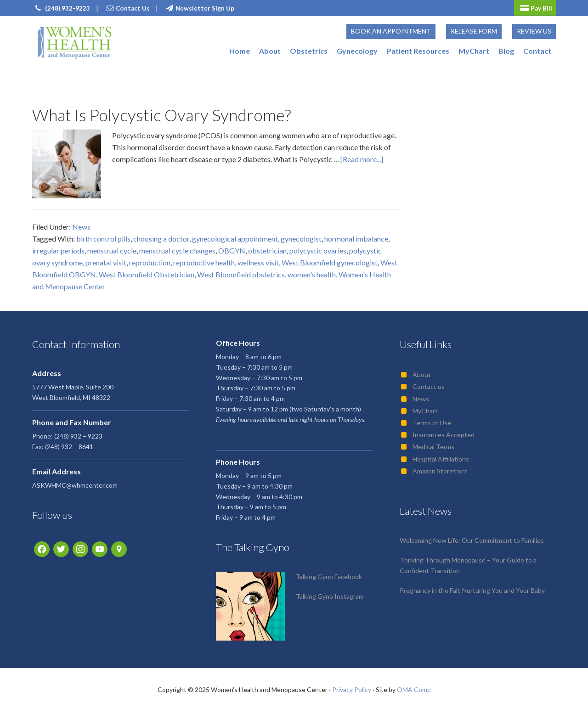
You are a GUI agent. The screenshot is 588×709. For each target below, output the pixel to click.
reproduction (150, 260)
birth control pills (103, 236)
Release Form (474, 30)
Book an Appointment (391, 30)
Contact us (429, 384)
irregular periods (58, 248)
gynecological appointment (235, 236)
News (81, 224)
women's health (312, 272)
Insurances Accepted (444, 432)
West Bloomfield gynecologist (330, 260)
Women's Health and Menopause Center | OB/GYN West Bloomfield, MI (74, 42)
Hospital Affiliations (441, 456)
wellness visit (258, 260)
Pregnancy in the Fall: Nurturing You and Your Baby (472, 588)
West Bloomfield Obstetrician (147, 272)
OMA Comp (414, 687)
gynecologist (301, 236)
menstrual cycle (112, 248)
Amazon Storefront (440, 468)
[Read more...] (362, 156)
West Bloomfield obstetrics (241, 272)
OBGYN (232, 248)
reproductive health (204, 260)
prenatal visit (106, 260)
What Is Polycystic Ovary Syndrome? (161, 112)
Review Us (534, 30)
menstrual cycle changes (177, 248)
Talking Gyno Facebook (329, 574)
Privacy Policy (352, 687)
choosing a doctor (161, 236)
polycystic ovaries (318, 248)
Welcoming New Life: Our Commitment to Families (472, 538)
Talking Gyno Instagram (330, 594)
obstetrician (267, 248)
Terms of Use (432, 420)
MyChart (425, 408)
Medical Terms (433, 444)
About (422, 372)
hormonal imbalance (356, 236)
